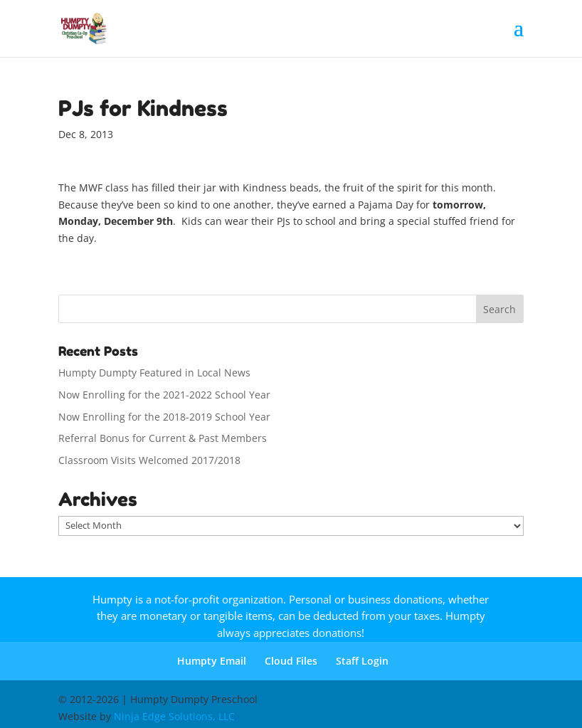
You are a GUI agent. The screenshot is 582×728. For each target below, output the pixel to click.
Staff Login (362, 661)
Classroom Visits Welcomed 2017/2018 (149, 460)
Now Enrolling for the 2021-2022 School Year (164, 395)
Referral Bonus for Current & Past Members (163, 438)
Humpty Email (212, 661)
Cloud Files (291, 661)
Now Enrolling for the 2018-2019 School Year (164, 417)
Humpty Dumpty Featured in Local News (154, 373)
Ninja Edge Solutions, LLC (174, 716)
